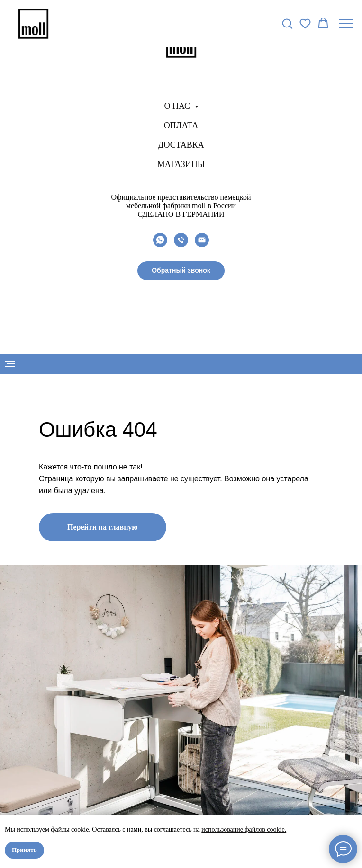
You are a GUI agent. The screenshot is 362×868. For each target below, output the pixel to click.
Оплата (181, 125)
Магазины (181, 164)
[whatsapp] (160, 240)
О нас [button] (178, 106)
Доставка (181, 145)
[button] (181, 271)
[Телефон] (181, 240)
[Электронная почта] (202, 240)
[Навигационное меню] (346, 24)
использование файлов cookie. (244, 829)
